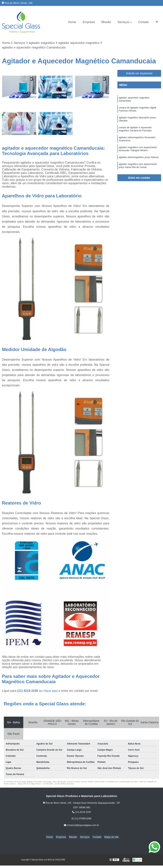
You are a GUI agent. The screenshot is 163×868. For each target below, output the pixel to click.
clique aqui (50, 691)
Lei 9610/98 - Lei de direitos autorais (58, 784)
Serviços (123, 22)
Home (72, 22)
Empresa (89, 22)
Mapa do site (108, 837)
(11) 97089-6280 (81, 819)
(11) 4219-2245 (28, 691)
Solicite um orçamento (139, 73)
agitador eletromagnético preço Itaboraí (139, 162)
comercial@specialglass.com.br (81, 826)
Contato (144, 22)
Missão (106, 22)
